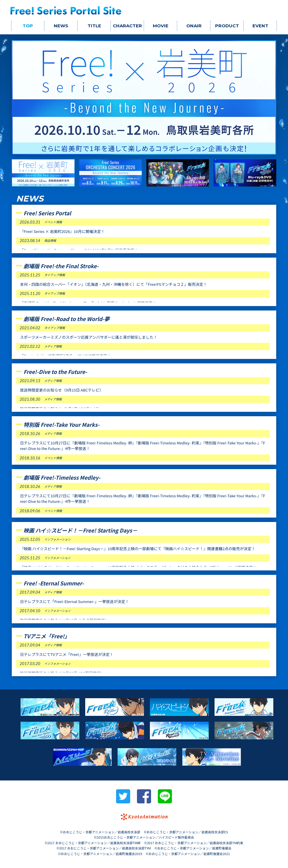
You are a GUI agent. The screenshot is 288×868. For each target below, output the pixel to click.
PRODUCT (227, 26)
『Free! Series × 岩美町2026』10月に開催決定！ (62, 231)
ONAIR (194, 26)
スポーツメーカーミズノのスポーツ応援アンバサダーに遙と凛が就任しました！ (89, 337)
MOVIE (161, 26)
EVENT (260, 26)
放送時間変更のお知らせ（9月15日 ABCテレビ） (62, 390)
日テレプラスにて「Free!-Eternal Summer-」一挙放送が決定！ (74, 601)
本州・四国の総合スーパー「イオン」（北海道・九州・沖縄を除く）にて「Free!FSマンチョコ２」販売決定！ (113, 284)
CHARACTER (127, 26)
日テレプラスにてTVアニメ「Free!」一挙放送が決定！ (67, 654)
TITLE (94, 26)
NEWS (61, 26)
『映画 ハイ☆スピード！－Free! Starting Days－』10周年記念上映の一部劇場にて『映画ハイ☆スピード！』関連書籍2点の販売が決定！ (138, 549)
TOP (28, 26)
